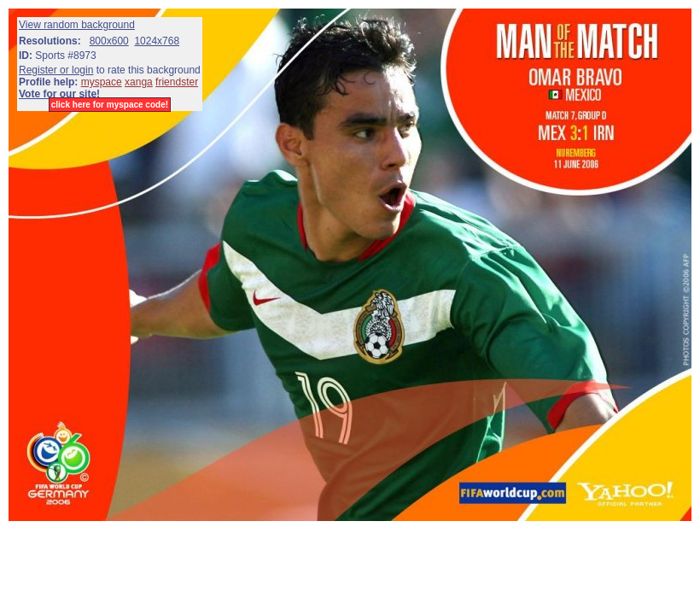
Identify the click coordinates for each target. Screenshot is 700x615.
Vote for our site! (59, 94)
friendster (177, 82)
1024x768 (157, 41)
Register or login (56, 70)
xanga (139, 82)
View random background (77, 25)
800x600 (109, 41)
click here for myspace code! (110, 105)
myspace (102, 82)
